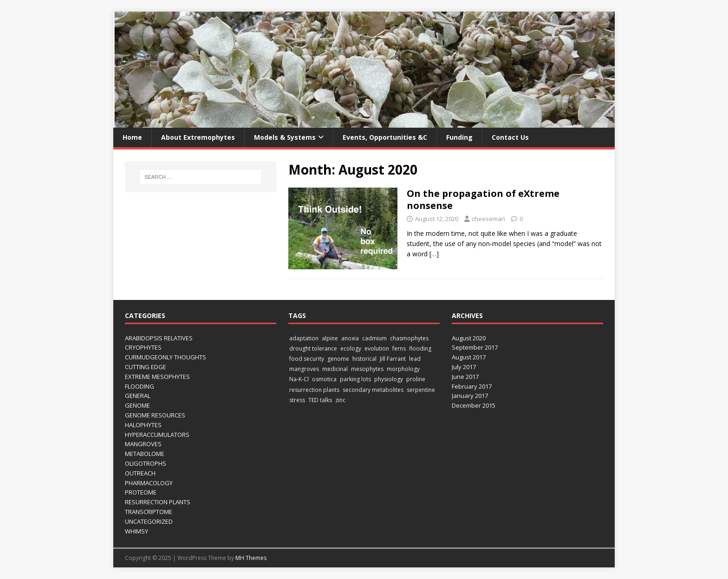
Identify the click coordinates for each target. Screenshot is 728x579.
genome (338, 359)
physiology (389, 379)
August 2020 (469, 338)
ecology (351, 348)
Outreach (140, 473)
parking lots (355, 379)
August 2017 (469, 357)
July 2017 (464, 367)
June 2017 (465, 377)
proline (416, 379)
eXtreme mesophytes (157, 377)
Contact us (510, 137)
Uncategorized (149, 521)
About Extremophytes (198, 137)
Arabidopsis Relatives (159, 338)
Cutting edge (146, 367)
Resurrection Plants (158, 502)
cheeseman (488, 219)
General (138, 396)
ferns (399, 348)
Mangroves (143, 444)
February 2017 (472, 386)
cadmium (374, 338)
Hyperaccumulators (157, 435)
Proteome (141, 492)
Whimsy (136, 531)
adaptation (304, 338)
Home (132, 137)
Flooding (140, 386)
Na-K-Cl (299, 379)
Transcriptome (149, 512)
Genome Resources (155, 415)
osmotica (324, 379)
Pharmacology (149, 483)
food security (307, 359)
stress (297, 400)
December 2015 (474, 405)
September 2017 (475, 347)
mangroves (304, 369)
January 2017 (470, 396)
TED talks (320, 400)
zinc (340, 400)
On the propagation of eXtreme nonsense (483, 199)
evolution (377, 348)
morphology (403, 369)
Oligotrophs (146, 463)
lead (415, 359)
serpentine (421, 390)
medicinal (335, 369)
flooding (420, 348)
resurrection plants (314, 390)
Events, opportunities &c (385, 137)
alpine (330, 338)
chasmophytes (409, 338)
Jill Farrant (393, 359)
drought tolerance (313, 348)
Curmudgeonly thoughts (166, 357)
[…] (434, 254)
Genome (137, 405)
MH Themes (251, 558)
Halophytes (143, 425)
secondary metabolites (373, 390)
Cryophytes (143, 347)
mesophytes (367, 369)
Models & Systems (285, 137)
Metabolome (145, 454)
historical (364, 359)
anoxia (350, 338)
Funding (459, 137)
